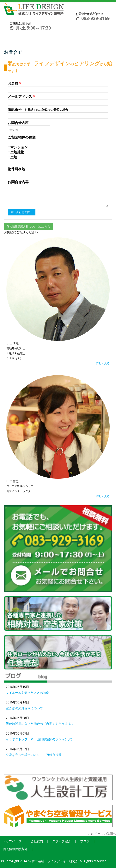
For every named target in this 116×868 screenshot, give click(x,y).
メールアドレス (21, 96)
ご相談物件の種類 (22, 137)
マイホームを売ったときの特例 (27, 693)
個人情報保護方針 (15, 849)
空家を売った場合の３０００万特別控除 (34, 755)
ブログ (85, 841)
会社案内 (37, 841)
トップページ (12, 841)
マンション (18, 147)
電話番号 (39, 109)
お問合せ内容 (18, 123)
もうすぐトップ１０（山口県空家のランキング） (40, 739)
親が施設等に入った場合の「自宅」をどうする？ (40, 724)
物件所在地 (16, 169)
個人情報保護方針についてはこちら (28, 226)
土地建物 (16, 152)
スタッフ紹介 (62, 841)
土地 (12, 157)
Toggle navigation (70, 16)
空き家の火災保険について (24, 708)
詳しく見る (103, 363)
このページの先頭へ (102, 834)
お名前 (14, 83)
